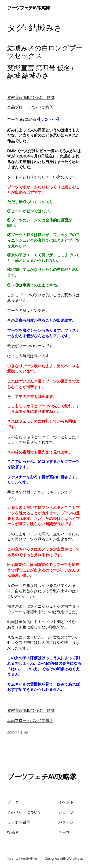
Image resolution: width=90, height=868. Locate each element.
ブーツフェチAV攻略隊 (29, 8)
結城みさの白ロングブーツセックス (45, 52)
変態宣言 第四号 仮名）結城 (31, 97)
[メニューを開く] (80, 8)
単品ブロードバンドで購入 (30, 107)
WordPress (75, 858)
